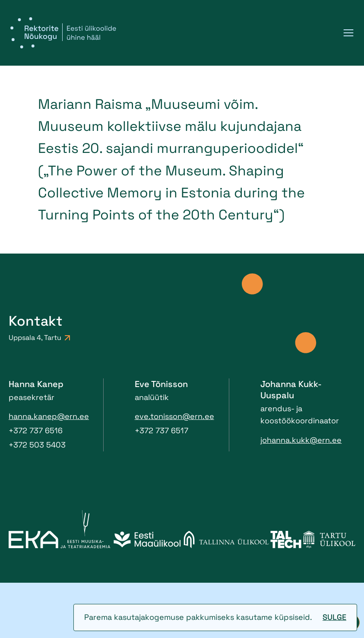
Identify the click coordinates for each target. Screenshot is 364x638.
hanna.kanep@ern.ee (49, 416)
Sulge (334, 617)
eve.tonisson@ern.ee (174, 416)
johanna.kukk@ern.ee (301, 440)
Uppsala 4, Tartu (39, 338)
